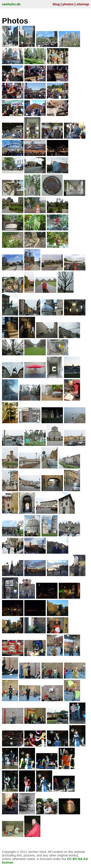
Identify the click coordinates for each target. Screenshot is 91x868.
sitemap (83, 4)
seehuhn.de (11, 4)
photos (68, 4)
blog (56, 4)
